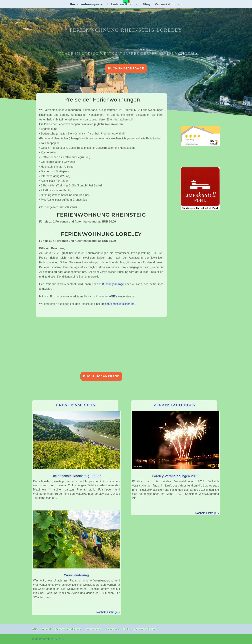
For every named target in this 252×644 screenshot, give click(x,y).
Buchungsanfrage (126, 68)
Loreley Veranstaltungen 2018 (175, 476)
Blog (147, 5)
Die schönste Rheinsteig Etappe (77, 476)
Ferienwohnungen (85, 5)
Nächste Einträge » (108, 612)
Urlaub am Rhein (121, 5)
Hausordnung (94, 629)
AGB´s (113, 261)
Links (127, 629)
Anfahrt (47, 629)
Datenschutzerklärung (68, 629)
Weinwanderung (77, 575)
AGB (35, 629)
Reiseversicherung (145, 629)
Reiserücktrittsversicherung (118, 268)
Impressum (112, 629)
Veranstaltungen (168, 5)
